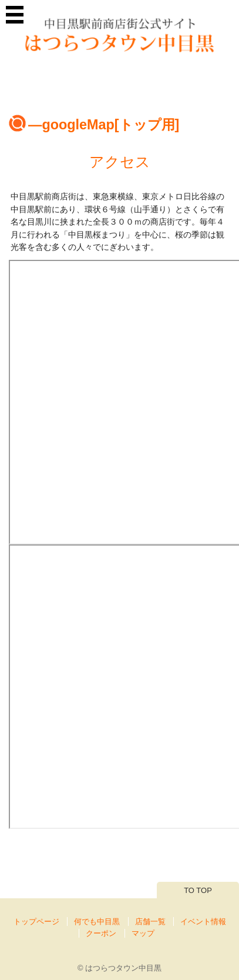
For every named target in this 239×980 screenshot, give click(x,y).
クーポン (101, 933)
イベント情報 (203, 922)
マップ (143, 933)
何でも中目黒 (97, 922)
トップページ (36, 922)
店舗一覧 (150, 922)
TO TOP (198, 890)
